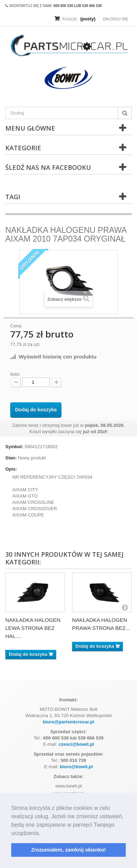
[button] (43, 834)
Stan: (11, 458)
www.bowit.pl (68, 786)
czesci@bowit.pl (76, 744)
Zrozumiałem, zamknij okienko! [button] (69, 850)
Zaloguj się (115, 19)
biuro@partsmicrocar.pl (68, 722)
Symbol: (14, 447)
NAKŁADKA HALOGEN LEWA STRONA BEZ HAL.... (33, 628)
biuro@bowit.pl (76, 767)
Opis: (11, 469)
